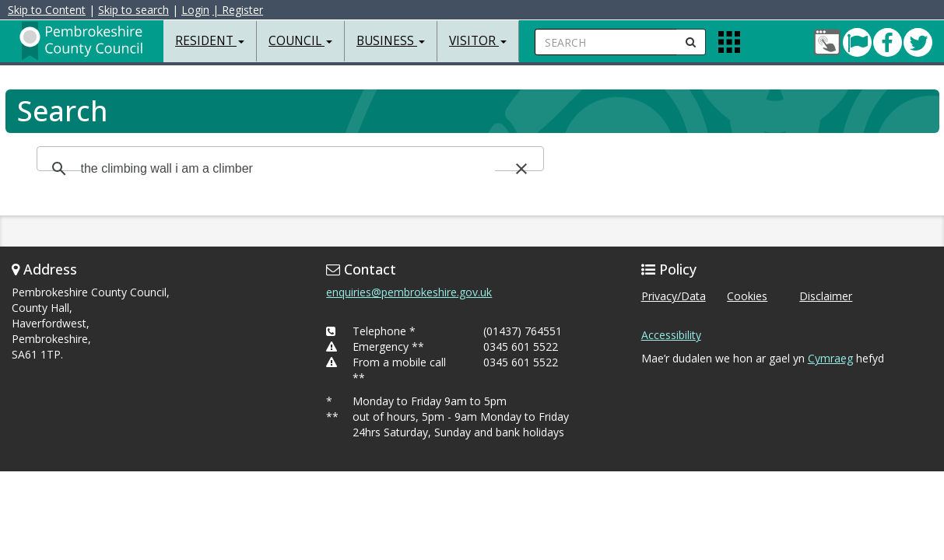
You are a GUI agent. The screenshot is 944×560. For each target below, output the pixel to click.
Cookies (747, 296)
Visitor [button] (478, 41)
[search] (288, 169)
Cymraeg (830, 358)
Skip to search (133, 10)
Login (195, 10)
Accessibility (671, 335)
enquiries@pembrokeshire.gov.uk (409, 292)
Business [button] (391, 41)
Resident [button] (210, 41)
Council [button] (300, 41)
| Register (238, 10)
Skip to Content (47, 10)
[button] (521, 169)
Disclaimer (826, 296)
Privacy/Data (674, 296)
